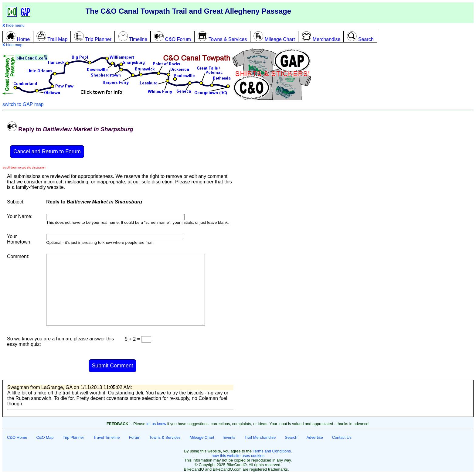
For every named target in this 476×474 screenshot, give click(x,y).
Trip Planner (73, 437)
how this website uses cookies (238, 456)
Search (291, 437)
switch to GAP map (23, 104)
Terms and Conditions (272, 451)
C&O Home (17, 437)
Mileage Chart (202, 437)
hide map (12, 45)
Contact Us (342, 437)
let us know (156, 424)
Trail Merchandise (260, 437)
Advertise (314, 437)
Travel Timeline (107, 437)
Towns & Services (165, 437)
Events (229, 437)
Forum (135, 437)
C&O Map (45, 437)
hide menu (14, 25)
